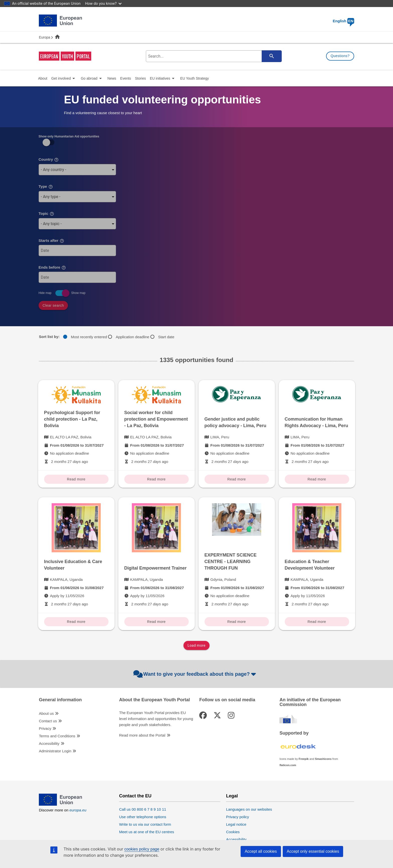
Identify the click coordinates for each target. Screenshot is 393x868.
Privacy (45, 728)
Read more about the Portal (142, 735)
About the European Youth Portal (154, 700)
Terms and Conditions (57, 736)
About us (46, 713)
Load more (196, 645)
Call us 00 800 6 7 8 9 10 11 (143, 809)
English (343, 21)
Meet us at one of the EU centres (146, 832)
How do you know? (104, 3)
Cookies (233, 832)
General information (60, 700)
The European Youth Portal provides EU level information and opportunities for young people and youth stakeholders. (156, 719)
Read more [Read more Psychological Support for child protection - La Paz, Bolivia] (76, 479)
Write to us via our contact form (145, 824)
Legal (232, 796)
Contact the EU (135, 796)
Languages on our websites (249, 809)
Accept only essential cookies (313, 851)
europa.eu (78, 810)
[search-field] (213, 56)
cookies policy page (142, 849)
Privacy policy (238, 817)
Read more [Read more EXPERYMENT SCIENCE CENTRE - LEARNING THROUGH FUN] (237, 622)
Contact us (48, 721)
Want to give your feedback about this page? (195, 674)
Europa (44, 37)
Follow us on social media (227, 700)
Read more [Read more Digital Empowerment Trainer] (156, 622)
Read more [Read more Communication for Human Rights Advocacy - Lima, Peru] (317, 479)
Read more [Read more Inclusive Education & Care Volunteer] (76, 622)
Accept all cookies (261, 851)
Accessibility (49, 743)
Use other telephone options (143, 817)
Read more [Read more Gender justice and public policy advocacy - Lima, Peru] (237, 479)
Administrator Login (55, 751)
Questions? (340, 56)
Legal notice (236, 824)
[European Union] (60, 804)
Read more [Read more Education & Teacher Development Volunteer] (317, 622)
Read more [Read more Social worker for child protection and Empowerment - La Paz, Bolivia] (156, 479)
